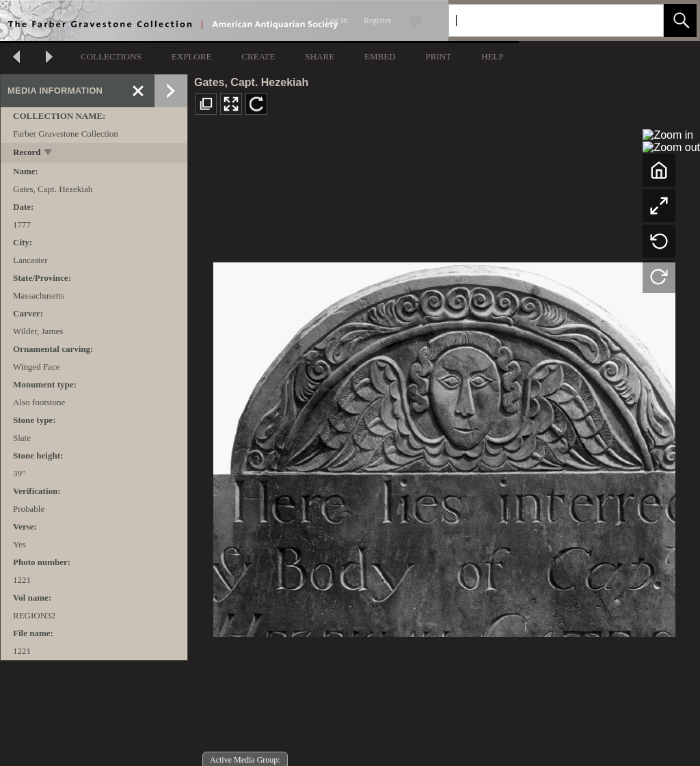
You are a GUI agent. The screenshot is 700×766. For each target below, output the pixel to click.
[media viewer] (444, 446)
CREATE (258, 56)
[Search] (540, 20)
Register (377, 20)
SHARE (320, 56)
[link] (642, 20)
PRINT (439, 56)
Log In (336, 20)
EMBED (380, 56)
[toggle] (49, 153)
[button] (680, 20)
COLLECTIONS (111, 56)
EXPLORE (192, 56)
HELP (493, 56)
